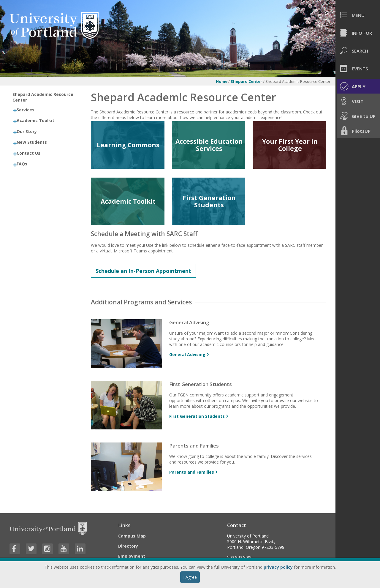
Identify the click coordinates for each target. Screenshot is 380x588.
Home (222, 81)
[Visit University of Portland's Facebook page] (15, 549)
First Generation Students (209, 201)
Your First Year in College (290, 145)
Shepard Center (246, 81)
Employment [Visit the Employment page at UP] (132, 556)
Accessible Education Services (209, 145)
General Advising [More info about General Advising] (187, 354)
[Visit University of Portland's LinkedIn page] (80, 549)
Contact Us (28, 153)
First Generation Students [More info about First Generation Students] (197, 416)
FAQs (22, 164)
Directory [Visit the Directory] (128, 546)
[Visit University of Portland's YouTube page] (64, 549)
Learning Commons (128, 145)
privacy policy (278, 567)
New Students (32, 142)
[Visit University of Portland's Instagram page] (47, 549)
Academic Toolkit (35, 120)
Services (26, 110)
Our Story (27, 131)
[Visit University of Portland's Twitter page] (31, 549)
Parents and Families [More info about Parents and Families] (192, 472)
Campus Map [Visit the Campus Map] (132, 536)
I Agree (190, 577)
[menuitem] (358, 15)
